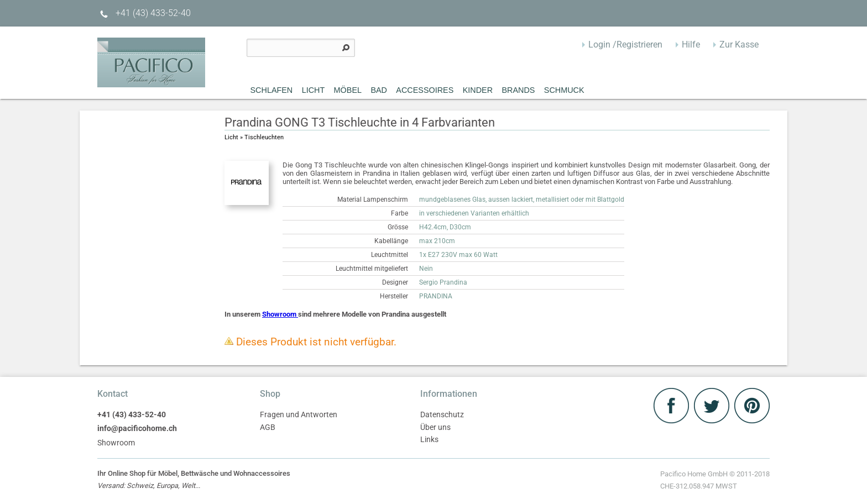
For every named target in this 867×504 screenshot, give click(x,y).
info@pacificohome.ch (137, 429)
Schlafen (272, 90)
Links (429, 440)
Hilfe (691, 44)
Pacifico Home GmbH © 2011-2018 (715, 481)
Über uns (435, 427)
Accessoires (425, 90)
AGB (268, 427)
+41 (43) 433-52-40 (144, 13)
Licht (314, 90)
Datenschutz (442, 415)
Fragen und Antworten (299, 415)
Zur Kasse (739, 44)
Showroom (280, 314)
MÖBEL (348, 90)
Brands (518, 90)
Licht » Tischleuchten (254, 137)
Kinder (478, 90)
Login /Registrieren (625, 44)
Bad (379, 90)
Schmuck (564, 90)
